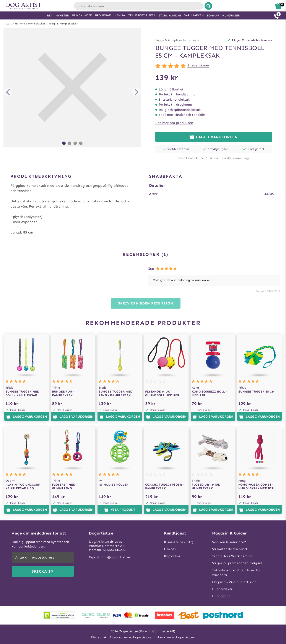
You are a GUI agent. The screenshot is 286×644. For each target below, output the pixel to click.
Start (9, 24)
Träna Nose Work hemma (232, 556)
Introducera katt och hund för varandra (236, 573)
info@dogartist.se (115, 557)
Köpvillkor (172, 556)
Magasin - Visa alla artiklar (234, 582)
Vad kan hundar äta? (229, 542)
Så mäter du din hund (229, 549)
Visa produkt (120, 510)
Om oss (170, 549)
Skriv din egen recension (146, 303)
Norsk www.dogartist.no (176, 637)
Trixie (195, 40)
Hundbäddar (222, 596)
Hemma (20, 24)
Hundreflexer (222, 589)
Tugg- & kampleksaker (63, 24)
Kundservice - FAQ (179, 542)
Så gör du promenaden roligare (237, 563)
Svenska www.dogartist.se (131, 637)
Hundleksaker (37, 24)
